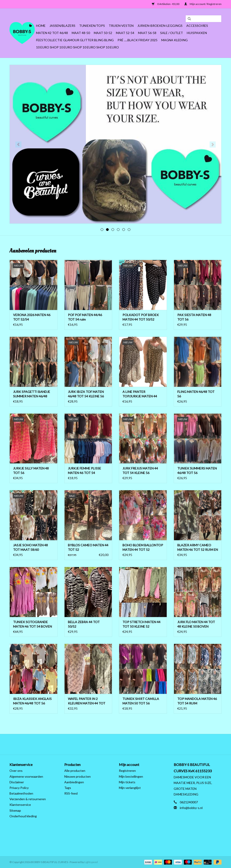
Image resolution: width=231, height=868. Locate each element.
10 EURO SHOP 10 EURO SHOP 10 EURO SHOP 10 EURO (77, 47)
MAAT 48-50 (81, 33)
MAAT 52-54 (125, 33)
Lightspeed (91, 862)
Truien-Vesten (121, 26)
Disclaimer (17, 782)
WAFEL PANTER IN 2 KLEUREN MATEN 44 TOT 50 (87, 701)
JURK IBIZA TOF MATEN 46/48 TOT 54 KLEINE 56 (86, 394)
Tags (68, 788)
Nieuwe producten (77, 776)
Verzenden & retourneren (28, 799)
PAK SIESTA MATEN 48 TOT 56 (194, 317)
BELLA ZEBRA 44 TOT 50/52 (84, 624)
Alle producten (75, 771)
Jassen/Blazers (62, 26)
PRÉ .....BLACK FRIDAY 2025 (137, 40)
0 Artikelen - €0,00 (166, 4)
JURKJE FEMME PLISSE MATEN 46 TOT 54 (84, 470)
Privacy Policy (19, 788)
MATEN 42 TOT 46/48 (52, 33)
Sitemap (15, 810)
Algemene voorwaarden (26, 776)
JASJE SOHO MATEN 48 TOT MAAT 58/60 (30, 547)
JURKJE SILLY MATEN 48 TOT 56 (31, 470)
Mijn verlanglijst (130, 788)
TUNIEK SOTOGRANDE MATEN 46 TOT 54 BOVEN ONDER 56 (32, 624)
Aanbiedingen (74, 782)
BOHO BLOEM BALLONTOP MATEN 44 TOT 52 (143, 547)
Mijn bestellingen (131, 776)
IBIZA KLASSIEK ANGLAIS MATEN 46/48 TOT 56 (32, 701)
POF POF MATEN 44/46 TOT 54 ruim (85, 317)
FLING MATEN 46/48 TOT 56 (196, 394)
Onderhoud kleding (23, 816)
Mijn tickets (127, 782)
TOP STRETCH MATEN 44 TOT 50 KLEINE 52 (141, 624)
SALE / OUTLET (172, 33)
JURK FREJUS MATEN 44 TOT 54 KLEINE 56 (140, 470)
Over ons (16, 771)
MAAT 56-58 (147, 33)
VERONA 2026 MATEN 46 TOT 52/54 (32, 317)
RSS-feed (71, 793)
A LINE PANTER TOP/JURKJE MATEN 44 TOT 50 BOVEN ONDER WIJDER (140, 394)
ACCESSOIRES (197, 26)
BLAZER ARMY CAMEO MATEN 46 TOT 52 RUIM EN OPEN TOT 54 (198, 548)
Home (41, 26)
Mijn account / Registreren (203, 4)
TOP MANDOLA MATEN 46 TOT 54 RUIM (197, 701)
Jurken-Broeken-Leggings (160, 26)
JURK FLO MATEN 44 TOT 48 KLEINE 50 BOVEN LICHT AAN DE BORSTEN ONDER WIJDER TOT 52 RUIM (196, 624)
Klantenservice (20, 805)
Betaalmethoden (21, 793)
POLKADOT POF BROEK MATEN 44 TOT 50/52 (141, 317)
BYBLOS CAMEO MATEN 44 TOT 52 (88, 547)
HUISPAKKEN (197, 33)
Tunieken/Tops (92, 26)
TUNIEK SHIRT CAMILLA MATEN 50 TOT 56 (141, 701)
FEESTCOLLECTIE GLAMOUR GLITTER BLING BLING (75, 40)
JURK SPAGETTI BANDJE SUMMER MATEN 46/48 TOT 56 (32, 394)
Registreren (127, 771)
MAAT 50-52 (103, 33)
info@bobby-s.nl (191, 808)
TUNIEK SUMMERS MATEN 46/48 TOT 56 (197, 470)
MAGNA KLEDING (174, 40)
